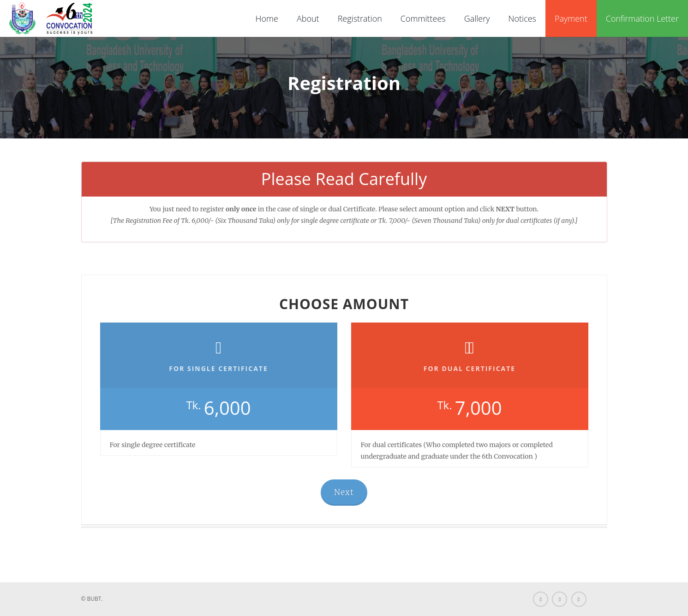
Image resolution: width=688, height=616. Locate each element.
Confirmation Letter (642, 18)
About (308, 18)
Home (267, 18)
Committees (423, 18)
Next (344, 492)
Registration (360, 18)
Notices (522, 18)
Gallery (477, 18)
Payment (571, 18)
